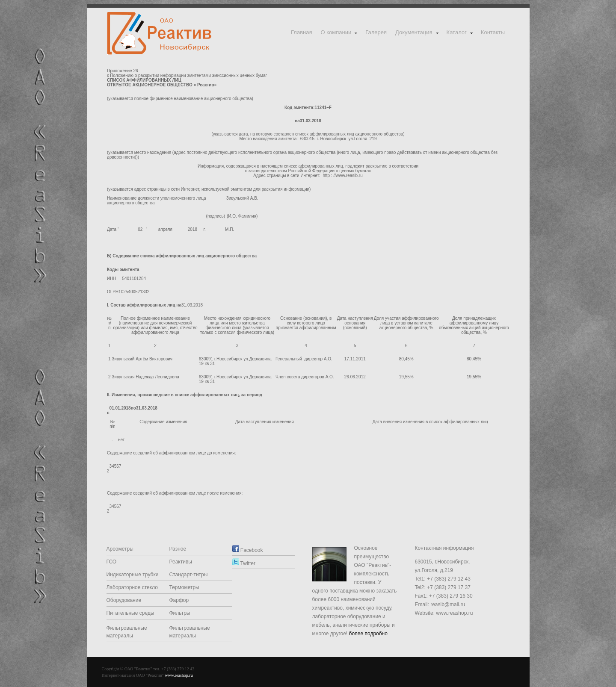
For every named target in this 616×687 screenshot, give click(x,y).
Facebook (248, 550)
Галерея (376, 32)
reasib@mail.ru (448, 604)
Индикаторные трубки (133, 575)
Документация (417, 32)
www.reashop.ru (179, 675)
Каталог (460, 32)
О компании (340, 32)
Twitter (244, 563)
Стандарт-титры (189, 575)
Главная (301, 32)
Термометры (184, 587)
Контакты (493, 32)
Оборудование (124, 600)
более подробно (368, 634)
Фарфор (179, 600)
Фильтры (180, 613)
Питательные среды (130, 613)
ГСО (112, 562)
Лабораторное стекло (132, 587)
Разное (178, 549)
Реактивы (181, 562)
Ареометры (120, 549)
